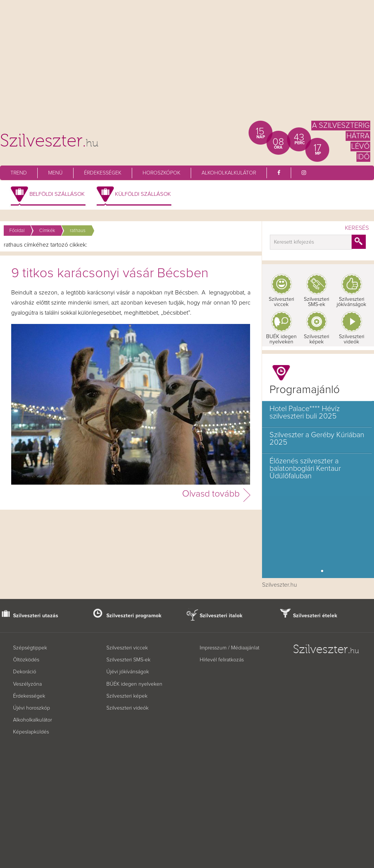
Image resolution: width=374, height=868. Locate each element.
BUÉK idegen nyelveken (281, 339)
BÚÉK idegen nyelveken (134, 684)
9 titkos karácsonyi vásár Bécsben (110, 274)
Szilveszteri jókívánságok (351, 302)
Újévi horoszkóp (32, 708)
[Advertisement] (187, 64)
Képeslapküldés (31, 732)
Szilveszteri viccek (281, 302)
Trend (19, 173)
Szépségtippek (30, 648)
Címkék (47, 231)
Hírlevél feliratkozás (222, 660)
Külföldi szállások (143, 194)
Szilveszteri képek (317, 339)
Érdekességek (103, 173)
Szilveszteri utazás (36, 616)
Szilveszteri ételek (315, 616)
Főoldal (17, 231)
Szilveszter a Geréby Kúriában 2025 (317, 439)
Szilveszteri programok (134, 616)
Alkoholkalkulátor (229, 173)
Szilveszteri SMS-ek (317, 302)
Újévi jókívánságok (128, 672)
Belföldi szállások (57, 194)
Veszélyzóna (27, 684)
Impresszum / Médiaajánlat (230, 648)
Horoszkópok (161, 173)
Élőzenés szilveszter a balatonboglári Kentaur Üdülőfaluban (305, 469)
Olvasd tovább (211, 494)
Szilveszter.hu (280, 585)
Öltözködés (26, 660)
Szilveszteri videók (352, 339)
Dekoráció (25, 672)
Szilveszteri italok (221, 616)
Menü (55, 173)
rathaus (78, 231)
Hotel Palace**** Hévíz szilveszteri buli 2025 (305, 413)
